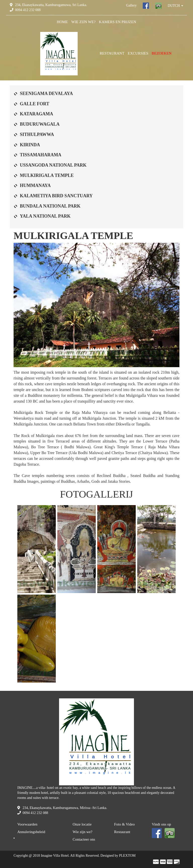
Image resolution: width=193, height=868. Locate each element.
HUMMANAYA (35, 185)
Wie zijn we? (83, 832)
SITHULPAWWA (37, 134)
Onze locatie (82, 824)
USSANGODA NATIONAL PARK (53, 165)
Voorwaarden (27, 824)
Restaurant (122, 832)
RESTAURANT (112, 53)
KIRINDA (30, 145)
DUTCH (175, 6)
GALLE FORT (35, 104)
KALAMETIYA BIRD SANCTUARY (56, 196)
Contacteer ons (84, 839)
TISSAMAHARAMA (41, 155)
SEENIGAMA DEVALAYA (46, 93)
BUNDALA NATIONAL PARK (50, 206)
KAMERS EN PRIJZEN (118, 22)
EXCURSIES (138, 53)
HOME (62, 22)
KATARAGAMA (36, 114)
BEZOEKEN (162, 53)
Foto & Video (124, 824)
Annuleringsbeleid (31, 832)
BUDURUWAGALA (40, 124)
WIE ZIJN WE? (83, 22)
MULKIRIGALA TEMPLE (47, 175)
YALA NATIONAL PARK (45, 216)
